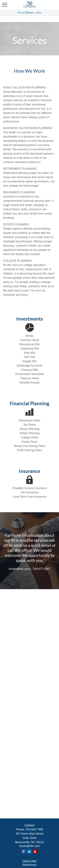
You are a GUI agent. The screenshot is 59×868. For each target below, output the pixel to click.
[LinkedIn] (29, 851)
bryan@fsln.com (29, 846)
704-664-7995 (34, 829)
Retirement (29, 865)
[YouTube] (35, 851)
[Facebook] (24, 851)
